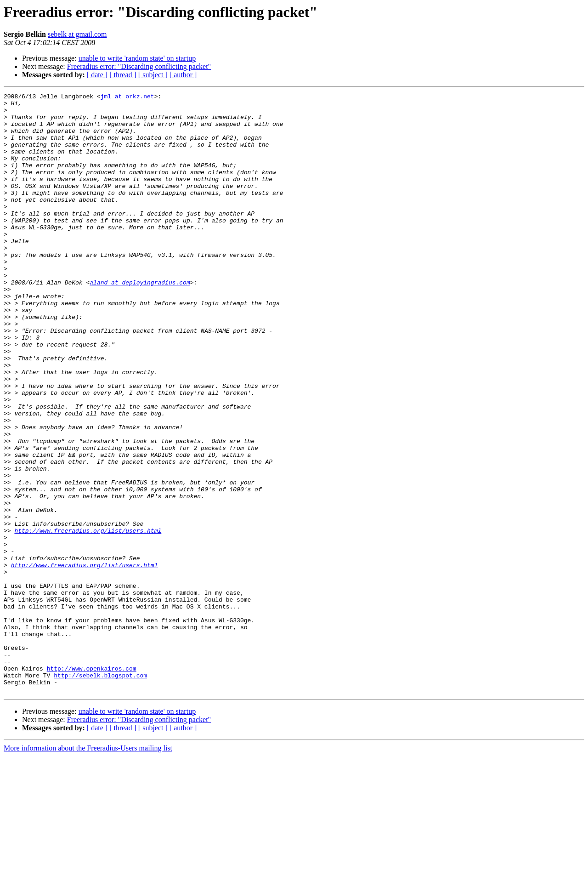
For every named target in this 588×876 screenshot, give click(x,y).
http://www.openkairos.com (92, 784)
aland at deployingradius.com (140, 321)
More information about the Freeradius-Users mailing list (88, 868)
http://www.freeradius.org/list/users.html (88, 619)
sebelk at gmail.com (77, 34)
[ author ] (183, 75)
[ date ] (97, 75)
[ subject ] (153, 75)
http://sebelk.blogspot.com (100, 792)
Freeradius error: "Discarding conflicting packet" (139, 66)
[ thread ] (123, 75)
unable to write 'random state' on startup (137, 58)
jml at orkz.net (127, 97)
